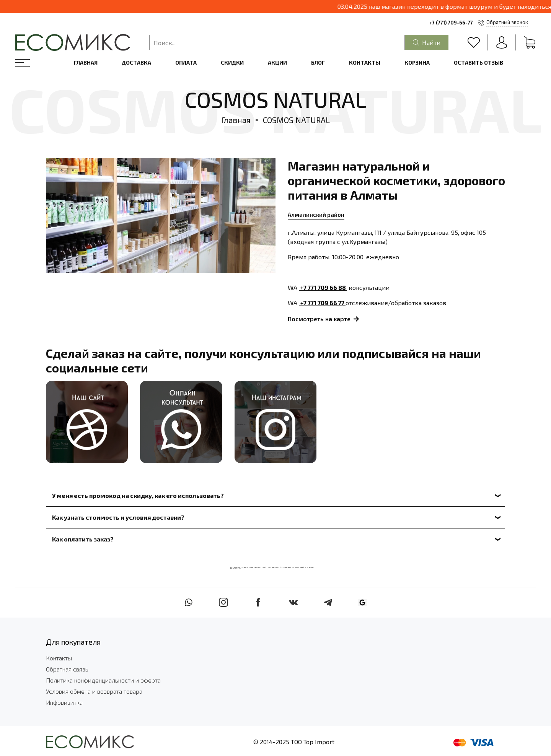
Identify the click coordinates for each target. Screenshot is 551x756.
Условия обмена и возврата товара (94, 691)
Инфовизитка (64, 702)
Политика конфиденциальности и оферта (103, 680)
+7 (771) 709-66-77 (451, 23)
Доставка (136, 63)
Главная (86, 63)
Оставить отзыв (478, 63)
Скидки (232, 63)
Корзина (417, 63)
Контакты (365, 63)
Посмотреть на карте (323, 319)
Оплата (186, 63)
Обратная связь (67, 669)
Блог (318, 63)
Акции (277, 63)
